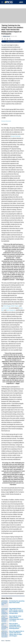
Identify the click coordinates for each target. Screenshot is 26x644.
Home (3, 603)
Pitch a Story (5, 620)
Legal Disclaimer (6, 625)
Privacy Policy (16, 620)
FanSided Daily (17, 617)
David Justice (5, 308)
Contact (3, 615)
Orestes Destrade (6, 121)
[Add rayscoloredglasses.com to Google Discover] (13, 41)
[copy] (10, 39)
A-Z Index (4, 630)
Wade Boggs (7, 306)
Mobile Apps (5, 617)
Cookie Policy (16, 623)
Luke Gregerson (11, 310)
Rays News (8, 603)
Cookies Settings (13, 18)
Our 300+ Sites (17, 615)
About (3, 612)
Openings (15, 612)
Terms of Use (5, 623)
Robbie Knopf (6, 36)
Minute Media (8, 633)
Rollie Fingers (15, 306)
